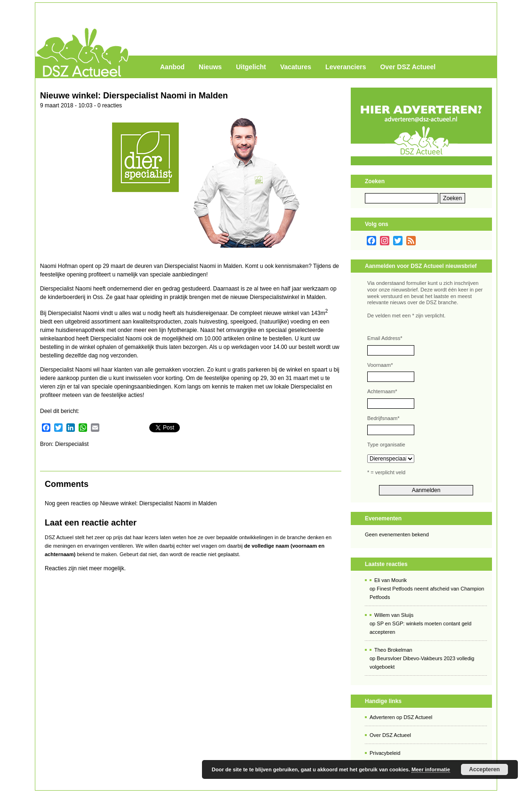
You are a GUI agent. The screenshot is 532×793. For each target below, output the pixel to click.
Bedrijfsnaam (383, 418)
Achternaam (382, 391)
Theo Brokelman (393, 650)
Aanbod (172, 67)
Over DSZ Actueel (408, 67)
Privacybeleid (385, 753)
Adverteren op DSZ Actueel (401, 717)
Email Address (385, 338)
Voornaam (380, 365)
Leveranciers (346, 67)
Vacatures (296, 67)
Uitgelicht (251, 67)
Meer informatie (431, 769)
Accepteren (484, 769)
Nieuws (210, 67)
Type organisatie (386, 445)
